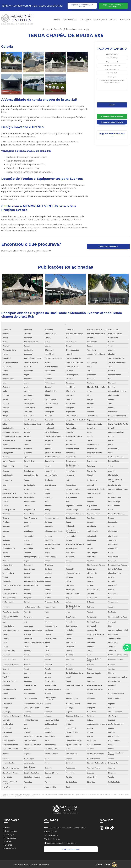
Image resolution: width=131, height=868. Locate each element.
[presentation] (113, 97)
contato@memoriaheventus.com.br (62, 844)
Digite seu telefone (112, 70)
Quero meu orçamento (108, 248)
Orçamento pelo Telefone (112, 124)
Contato (113, 21)
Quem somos (69, 21)
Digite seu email (112, 63)
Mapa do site (11, 851)
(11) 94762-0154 (53, 840)
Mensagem (112, 78)
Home (57, 21)
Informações (100, 21)
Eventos (124, 21)
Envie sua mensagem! (71, 849)
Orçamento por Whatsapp (112, 118)
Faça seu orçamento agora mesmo (82, 6)
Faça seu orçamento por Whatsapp (113, 6)
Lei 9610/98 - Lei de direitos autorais (24, 797)
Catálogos (85, 21)
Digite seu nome (112, 55)
